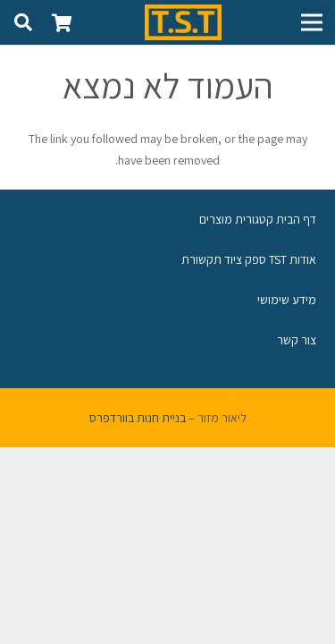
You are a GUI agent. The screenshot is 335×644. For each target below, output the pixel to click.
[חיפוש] (23, 22)
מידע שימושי (287, 300)
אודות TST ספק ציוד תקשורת (249, 259)
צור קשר (297, 340)
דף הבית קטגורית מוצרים (258, 219)
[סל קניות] (63, 22)
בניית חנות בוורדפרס (138, 418)
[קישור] (183, 22)
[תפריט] (312, 22)
